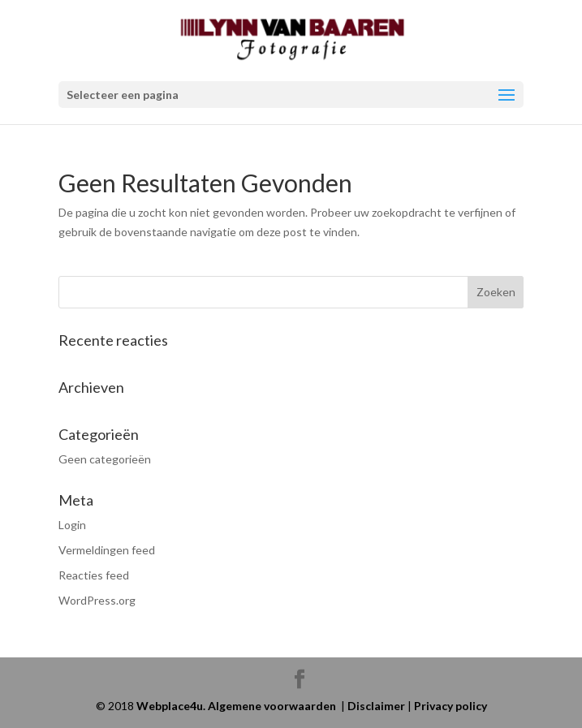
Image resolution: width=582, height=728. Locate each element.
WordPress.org (97, 600)
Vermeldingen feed (107, 550)
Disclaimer (376, 706)
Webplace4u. (172, 706)
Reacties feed (94, 575)
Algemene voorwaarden (272, 706)
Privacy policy (451, 706)
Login (72, 525)
